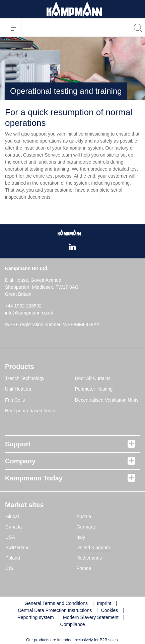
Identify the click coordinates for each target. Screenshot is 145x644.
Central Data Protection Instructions (55, 610)
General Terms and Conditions (56, 603)
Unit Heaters (18, 389)
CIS (9, 568)
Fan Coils (15, 400)
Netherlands (89, 558)
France (84, 568)
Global (12, 516)
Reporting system (36, 617)
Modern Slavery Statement (91, 617)
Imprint (104, 603)
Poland (13, 558)
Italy (81, 537)
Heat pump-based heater (31, 411)
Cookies (110, 610)
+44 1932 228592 (23, 306)
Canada (14, 527)
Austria (84, 516)
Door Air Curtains (93, 378)
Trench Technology (25, 378)
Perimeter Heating (94, 389)
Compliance (73, 624)
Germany (86, 527)
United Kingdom (93, 548)
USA (10, 537)
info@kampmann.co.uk (29, 313)
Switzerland (17, 548)
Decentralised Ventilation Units (107, 400)
